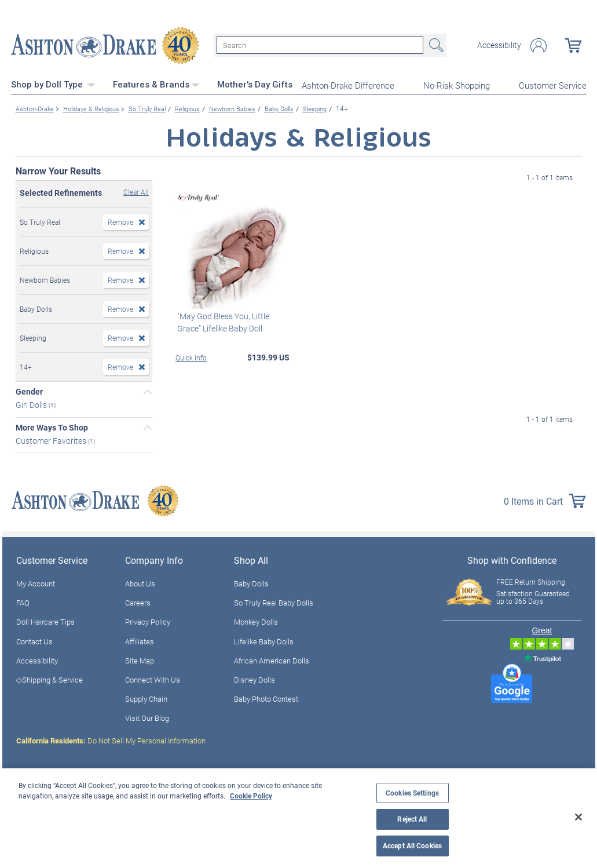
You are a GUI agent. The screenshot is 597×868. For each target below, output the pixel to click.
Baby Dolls (251, 582)
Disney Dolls (254, 679)
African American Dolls (272, 659)
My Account (36, 582)
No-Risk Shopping (457, 85)
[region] (298, 818)
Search (435, 45)
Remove (120, 221)
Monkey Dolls (256, 621)
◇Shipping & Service (50, 679)
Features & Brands (156, 84)
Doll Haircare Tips (45, 621)
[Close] (578, 817)
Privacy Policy (148, 621)
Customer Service (553, 85)
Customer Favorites (52, 440)
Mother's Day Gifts (255, 84)
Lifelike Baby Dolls (264, 640)
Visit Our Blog (147, 717)
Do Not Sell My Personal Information (111, 739)
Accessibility (499, 45)
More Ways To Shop (52, 426)
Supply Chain (146, 698)
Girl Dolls (32, 404)
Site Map (140, 659)
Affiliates (140, 640)
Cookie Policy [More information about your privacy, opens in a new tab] (251, 796)
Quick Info (191, 356)
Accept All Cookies (412, 846)
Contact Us (34, 640)
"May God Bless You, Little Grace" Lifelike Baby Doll (221, 321)
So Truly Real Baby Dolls (274, 602)
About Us (140, 582)
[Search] (320, 45)
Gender (29, 391)
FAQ (23, 602)
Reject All (412, 819)
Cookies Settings (412, 793)
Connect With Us (153, 679)
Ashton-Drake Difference (348, 85)
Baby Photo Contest (266, 698)
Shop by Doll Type (53, 84)
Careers (138, 602)
